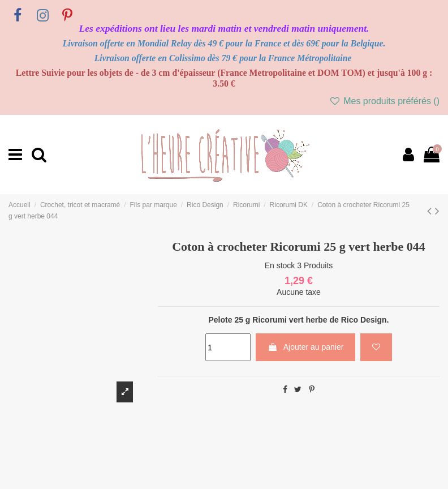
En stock (280, 265)
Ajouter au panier (306, 347)
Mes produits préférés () (384, 101)
